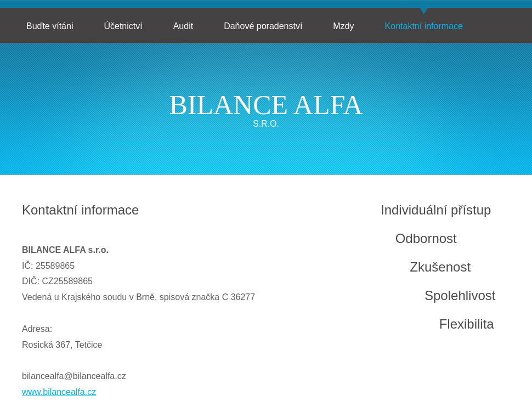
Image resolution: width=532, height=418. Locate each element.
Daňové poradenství (263, 26)
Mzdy (343, 26)
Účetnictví (123, 26)
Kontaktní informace (424, 26)
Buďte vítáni (50, 26)
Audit (183, 26)
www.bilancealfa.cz (59, 392)
